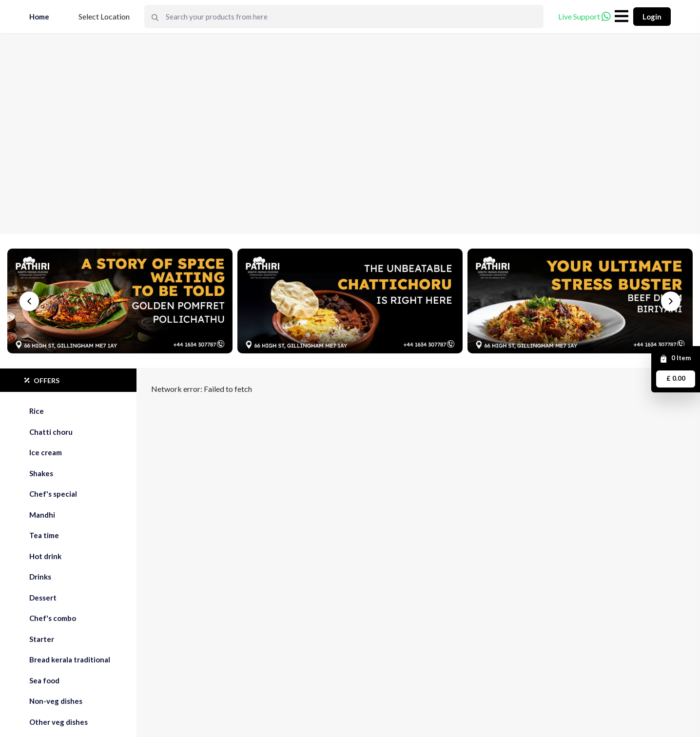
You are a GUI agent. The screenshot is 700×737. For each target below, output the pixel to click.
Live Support (584, 16)
